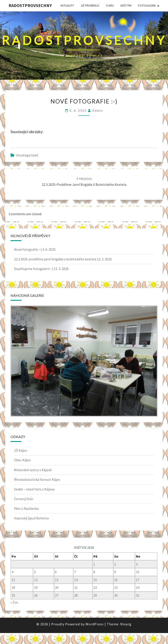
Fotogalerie (147, 5)
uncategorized (27, 155)
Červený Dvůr (24, 499)
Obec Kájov (22, 460)
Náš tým (126, 5)
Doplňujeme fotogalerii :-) (34, 269)
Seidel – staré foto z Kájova (34, 489)
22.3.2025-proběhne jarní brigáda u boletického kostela (55, 259)
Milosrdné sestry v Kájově (33, 470)
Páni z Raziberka (26, 508)
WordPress (95, 624)
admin (98, 110)
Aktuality (67, 5)
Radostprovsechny (30, 5)
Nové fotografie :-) (28, 249)
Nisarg (126, 624)
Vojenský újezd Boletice (31, 518)
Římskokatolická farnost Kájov (37, 479)
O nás (110, 5)
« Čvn (14, 602)
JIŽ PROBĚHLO (90, 5)
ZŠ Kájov (20, 450)
